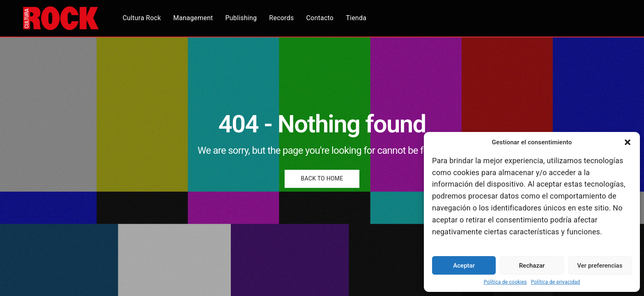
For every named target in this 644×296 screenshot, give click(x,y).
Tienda (359, 18)
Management (196, 18)
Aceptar (464, 266)
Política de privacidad (556, 282)
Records (284, 18)
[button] (628, 142)
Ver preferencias (600, 266)
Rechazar (532, 266)
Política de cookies (505, 282)
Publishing (244, 18)
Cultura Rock (144, 18)
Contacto (323, 18)
